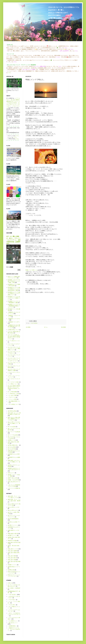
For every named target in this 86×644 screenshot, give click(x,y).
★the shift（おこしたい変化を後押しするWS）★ (14, 414)
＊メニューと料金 (12, 399)
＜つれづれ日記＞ (34, 323)
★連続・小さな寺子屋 (13, 480)
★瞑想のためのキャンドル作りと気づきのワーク (14, 469)
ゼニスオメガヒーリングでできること (14, 352)
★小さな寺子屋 (12, 449)
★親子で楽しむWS (13, 478)
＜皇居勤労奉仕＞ (12, 626)
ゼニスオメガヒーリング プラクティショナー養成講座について (14, 349)
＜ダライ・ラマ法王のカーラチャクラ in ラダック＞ (14, 614)
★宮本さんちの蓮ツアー (14, 522)
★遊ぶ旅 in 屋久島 (12, 558)
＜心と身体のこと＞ (13, 621)
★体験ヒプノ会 (12, 440)
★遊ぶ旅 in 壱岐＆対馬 (14, 553)
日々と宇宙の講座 (12, 392)
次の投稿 (28, 327)
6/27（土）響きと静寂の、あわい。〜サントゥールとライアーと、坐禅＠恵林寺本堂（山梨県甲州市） (13, 240)
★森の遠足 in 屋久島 (13, 534)
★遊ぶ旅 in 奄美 (12, 556)
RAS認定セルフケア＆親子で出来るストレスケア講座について (14, 293)
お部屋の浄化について (13, 330)
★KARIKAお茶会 (12, 411)
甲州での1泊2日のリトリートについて (14, 572)
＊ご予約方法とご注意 (13, 394)
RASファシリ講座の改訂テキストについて (14, 277)
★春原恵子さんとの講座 (14, 457)
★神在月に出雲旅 (12, 541)
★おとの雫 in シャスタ (14, 507)
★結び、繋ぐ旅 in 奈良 (14, 546)
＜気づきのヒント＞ (13, 623)
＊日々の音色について (13, 404)
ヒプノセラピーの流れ (13, 382)
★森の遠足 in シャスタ (14, 530)
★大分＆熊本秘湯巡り (13, 519)
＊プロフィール (12, 397)
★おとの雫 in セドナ (13, 510)
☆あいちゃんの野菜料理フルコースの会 (14, 486)
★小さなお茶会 (12, 447)
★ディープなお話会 (13, 435)
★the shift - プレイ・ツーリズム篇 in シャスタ (14, 497)
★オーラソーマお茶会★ (14, 432)
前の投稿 (63, 327)
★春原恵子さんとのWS (14, 454)
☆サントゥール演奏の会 (14, 488)
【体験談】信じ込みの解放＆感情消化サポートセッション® (14, 326)
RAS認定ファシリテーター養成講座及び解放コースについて (14, 306)
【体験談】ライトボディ (14, 322)
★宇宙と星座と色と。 (13, 445)
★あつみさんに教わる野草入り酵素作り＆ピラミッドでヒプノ (14, 419)
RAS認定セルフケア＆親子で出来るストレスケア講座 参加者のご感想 (14, 289)
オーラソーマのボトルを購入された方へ (14, 586)
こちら (9, 73)
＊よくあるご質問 (12, 395)
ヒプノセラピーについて (14, 379)
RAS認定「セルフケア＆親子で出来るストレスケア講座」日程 (14, 281)
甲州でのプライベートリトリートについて (14, 576)
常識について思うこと (31, 270)
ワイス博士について (13, 384)
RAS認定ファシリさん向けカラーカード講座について (14, 298)
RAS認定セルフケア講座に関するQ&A (14, 285)
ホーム (46, 327)
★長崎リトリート (12, 565)
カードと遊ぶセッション (14, 341)
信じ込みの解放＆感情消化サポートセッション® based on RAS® (13, 101)
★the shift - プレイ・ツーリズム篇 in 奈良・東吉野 (14, 500)
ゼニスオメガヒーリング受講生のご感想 (14, 370)
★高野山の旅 (11, 570)
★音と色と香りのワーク (14, 482)
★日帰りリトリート (13, 525)
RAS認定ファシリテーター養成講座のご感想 (14, 302)
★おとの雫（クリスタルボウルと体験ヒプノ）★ (14, 423)
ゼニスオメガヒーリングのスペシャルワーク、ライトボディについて (14, 359)
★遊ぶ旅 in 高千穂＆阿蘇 (14, 561)
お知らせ (10, 583)
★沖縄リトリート (12, 535)
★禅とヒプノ (11, 473)
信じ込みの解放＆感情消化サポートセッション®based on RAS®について (14, 388)
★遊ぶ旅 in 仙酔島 (12, 551)
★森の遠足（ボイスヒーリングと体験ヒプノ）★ (14, 461)
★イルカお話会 (12, 427)
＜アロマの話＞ (12, 600)
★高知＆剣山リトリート (14, 567)
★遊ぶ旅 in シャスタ (13, 549)
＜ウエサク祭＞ (12, 605)
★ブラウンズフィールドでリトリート (14, 516)
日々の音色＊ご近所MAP (14, 588)
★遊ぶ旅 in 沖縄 (12, 560)
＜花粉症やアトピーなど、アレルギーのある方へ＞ (14, 629)
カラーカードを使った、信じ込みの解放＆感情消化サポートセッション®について (14, 337)
